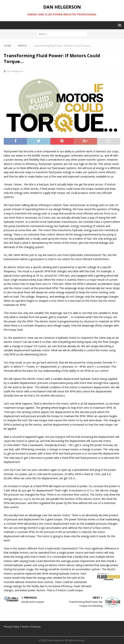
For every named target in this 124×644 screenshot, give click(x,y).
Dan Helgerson (15, 71)
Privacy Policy (11, 627)
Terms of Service (31, 627)
